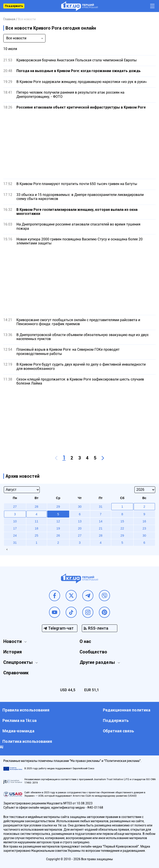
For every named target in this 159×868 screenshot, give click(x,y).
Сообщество (93, 652)
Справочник (16, 673)
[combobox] (24, 38)
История (13, 652)
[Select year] (145, 490)
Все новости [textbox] (16, 38)
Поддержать (14, 6)
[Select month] (22, 490)
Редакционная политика (127, 710)
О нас (85, 641)
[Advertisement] (79, 144)
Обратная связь (118, 731)
